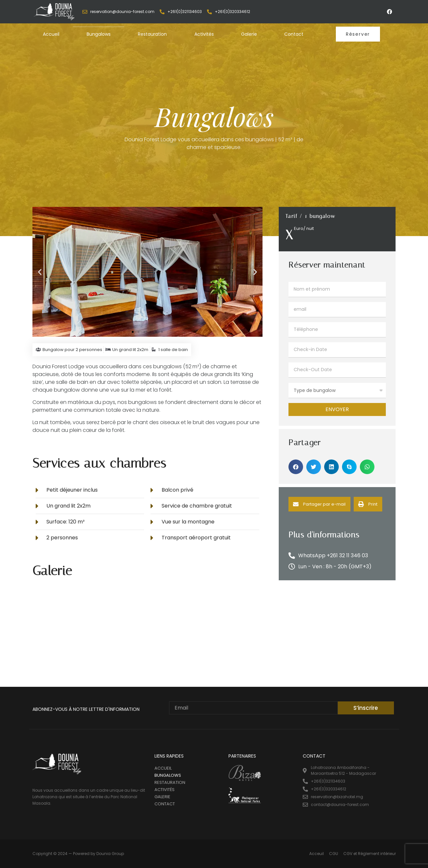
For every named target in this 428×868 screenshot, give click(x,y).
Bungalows (99, 34)
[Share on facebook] (296, 467)
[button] (358, 34)
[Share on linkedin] (331, 467)
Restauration (152, 34)
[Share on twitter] (314, 467)
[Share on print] (368, 504)
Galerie (249, 34)
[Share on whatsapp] (367, 467)
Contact (294, 34)
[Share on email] (319, 504)
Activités (204, 34)
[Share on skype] (349, 467)
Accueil (51, 34)
